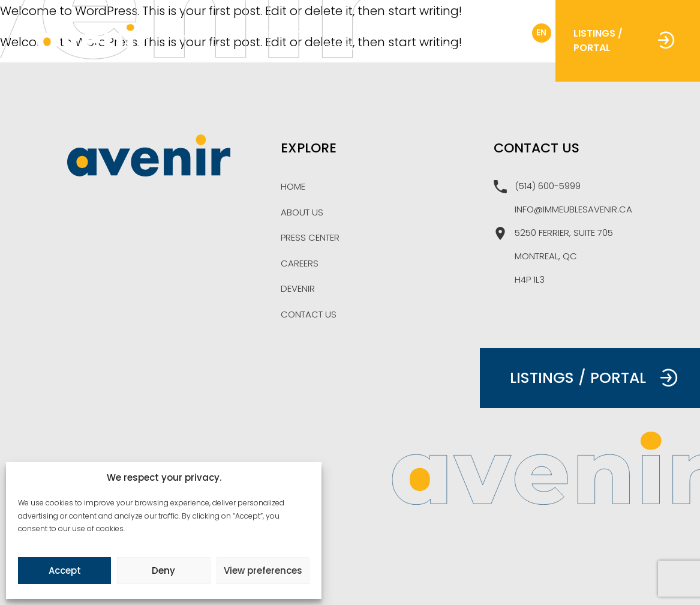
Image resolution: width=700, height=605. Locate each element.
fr (513, 32)
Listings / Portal (624, 41)
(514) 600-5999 (537, 187)
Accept (65, 570)
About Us (225, 41)
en (541, 32)
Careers (408, 34)
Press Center (339, 41)
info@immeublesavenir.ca (573, 209)
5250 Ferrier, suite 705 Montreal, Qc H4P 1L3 (553, 256)
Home (181, 34)
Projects (284, 34)
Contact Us (464, 41)
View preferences (263, 570)
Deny (163, 570)
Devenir (298, 288)
